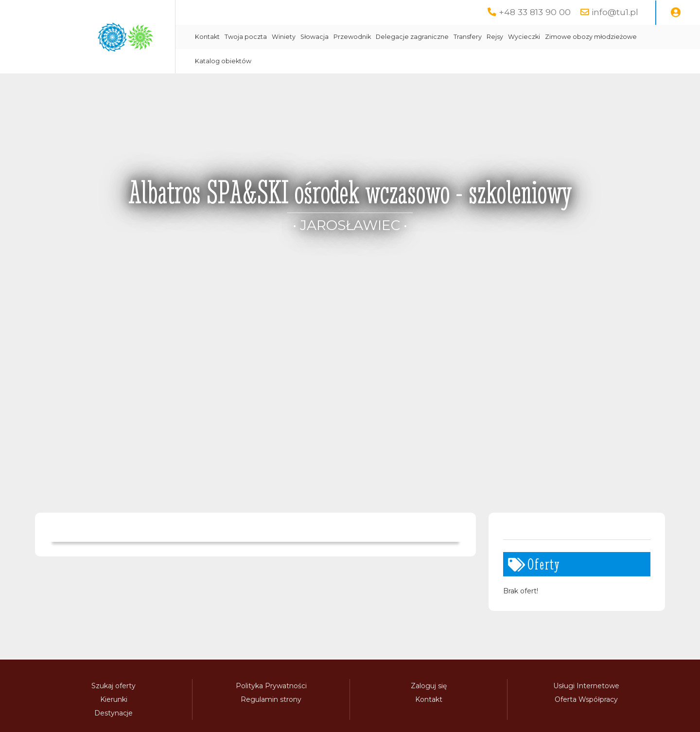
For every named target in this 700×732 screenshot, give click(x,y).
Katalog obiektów (223, 61)
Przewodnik (352, 37)
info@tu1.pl (615, 12)
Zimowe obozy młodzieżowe (591, 37)
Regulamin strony (271, 699)
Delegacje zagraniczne (412, 37)
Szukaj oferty (114, 686)
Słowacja (315, 37)
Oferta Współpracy (586, 699)
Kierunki (114, 699)
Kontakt (207, 37)
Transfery (468, 37)
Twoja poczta (246, 37)
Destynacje (114, 713)
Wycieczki (524, 37)
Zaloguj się (429, 686)
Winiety (284, 37)
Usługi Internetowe (586, 686)
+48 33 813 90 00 (535, 12)
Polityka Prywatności (271, 686)
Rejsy (495, 37)
